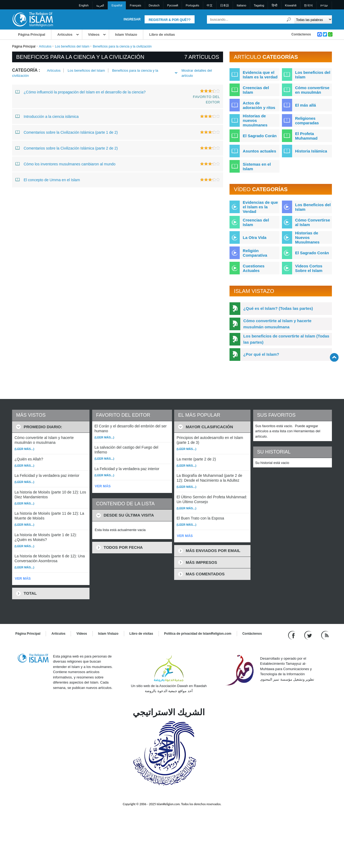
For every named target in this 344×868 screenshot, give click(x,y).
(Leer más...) (24, 449)
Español (117, 5)
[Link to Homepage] (33, 19)
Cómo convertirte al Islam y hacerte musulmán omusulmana (277, 324)
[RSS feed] (325, 635)
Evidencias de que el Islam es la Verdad (260, 207)
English (84, 5)
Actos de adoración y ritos (259, 105)
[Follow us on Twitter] (309, 635)
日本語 (225, 5)
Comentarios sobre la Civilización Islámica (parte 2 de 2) (67, 148)
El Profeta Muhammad (306, 136)
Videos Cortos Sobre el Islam (309, 268)
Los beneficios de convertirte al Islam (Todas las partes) (286, 339)
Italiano (241, 5)
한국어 (308, 5)
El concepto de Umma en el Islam (48, 180)
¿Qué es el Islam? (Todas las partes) (278, 308)
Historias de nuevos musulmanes (255, 120)
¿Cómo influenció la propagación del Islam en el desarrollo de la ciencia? (80, 92)
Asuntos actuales (259, 151)
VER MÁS (23, 578)
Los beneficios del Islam (72, 46)
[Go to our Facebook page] (292, 635)
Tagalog (259, 5)
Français (135, 5)
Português (192, 5)
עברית (324, 5)
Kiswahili (291, 5)
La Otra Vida (255, 237)
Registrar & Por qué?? (170, 20)
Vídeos (94, 34)
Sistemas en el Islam (257, 166)
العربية (100, 5)
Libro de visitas (162, 34)
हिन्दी (275, 5)
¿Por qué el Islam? (261, 354)
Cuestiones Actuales (254, 268)
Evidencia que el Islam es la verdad (260, 75)
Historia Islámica (311, 151)
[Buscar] (289, 19)
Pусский (173, 5)
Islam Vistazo (126, 34)
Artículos (65, 34)
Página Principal (32, 34)
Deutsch (154, 5)
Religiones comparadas (307, 121)
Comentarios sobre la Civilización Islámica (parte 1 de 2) (67, 132)
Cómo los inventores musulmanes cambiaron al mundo (65, 164)
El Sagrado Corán (260, 136)
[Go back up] (334, 357)
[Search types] (313, 19)
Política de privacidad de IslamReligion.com (198, 634)
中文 (210, 5)
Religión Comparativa (255, 253)
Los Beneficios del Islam (313, 207)
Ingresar (132, 19)
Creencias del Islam (256, 90)
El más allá (306, 105)
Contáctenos (301, 34)
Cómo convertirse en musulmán (312, 90)
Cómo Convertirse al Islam (313, 222)
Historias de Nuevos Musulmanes (307, 237)
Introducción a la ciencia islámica (47, 116)
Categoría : (26, 70)
